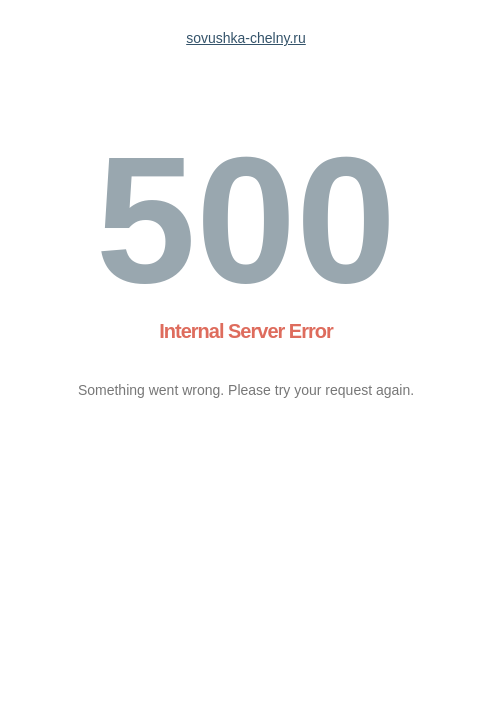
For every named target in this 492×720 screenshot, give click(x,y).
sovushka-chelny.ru (246, 38)
